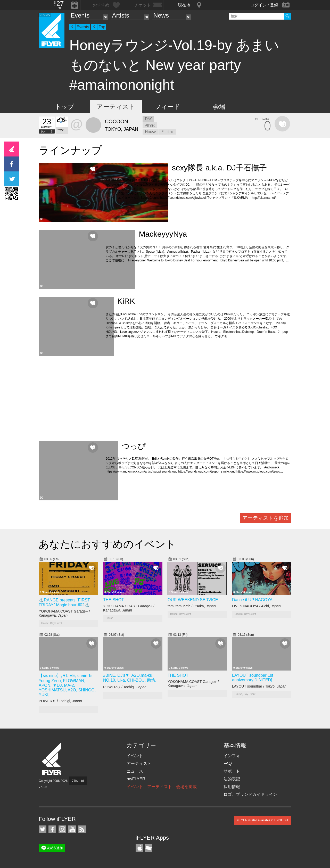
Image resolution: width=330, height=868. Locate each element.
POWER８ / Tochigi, (60, 701)
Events (80, 15)
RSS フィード (82, 829)
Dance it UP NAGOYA (252, 600)
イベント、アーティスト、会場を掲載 (162, 787)
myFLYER (136, 779)
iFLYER (52, 759)
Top (102, 27)
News (161, 15)
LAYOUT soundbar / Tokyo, (259, 686)
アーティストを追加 (266, 518)
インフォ (232, 756)
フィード (167, 107)
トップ (65, 107)
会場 (219, 107)
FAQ (228, 763)
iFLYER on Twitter (43, 829)
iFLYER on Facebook (52, 829)
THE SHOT (114, 600)
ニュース (135, 771)
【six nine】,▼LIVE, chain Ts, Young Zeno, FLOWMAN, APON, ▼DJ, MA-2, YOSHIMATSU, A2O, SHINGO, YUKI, (67, 685)
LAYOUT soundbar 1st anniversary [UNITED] (253, 678)
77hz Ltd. (78, 781)
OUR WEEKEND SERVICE (193, 600)
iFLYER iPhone (139, 848)
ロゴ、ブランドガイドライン (250, 794)
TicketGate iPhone (148, 848)
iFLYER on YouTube (72, 829)
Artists (121, 15)
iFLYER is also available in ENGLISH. (263, 820)
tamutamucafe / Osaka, (192, 606)
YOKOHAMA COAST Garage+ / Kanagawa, (64, 613)
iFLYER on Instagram (62, 829)
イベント (135, 756)
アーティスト (116, 107)
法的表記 (232, 779)
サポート (232, 771)
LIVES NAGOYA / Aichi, (256, 606)
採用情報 (232, 787)
